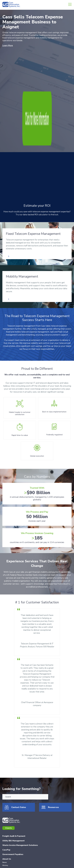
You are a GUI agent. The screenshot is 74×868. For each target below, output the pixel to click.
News (5, 814)
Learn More (8, 46)
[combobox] (25, 749)
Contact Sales (19, 759)
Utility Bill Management (13, 793)
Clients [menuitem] (8, 780)
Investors (7, 831)
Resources (53, 759)
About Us (7, 811)
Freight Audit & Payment (14, 788)
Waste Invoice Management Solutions (20, 797)
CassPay (6, 802)
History (5, 817)
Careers (6, 826)
